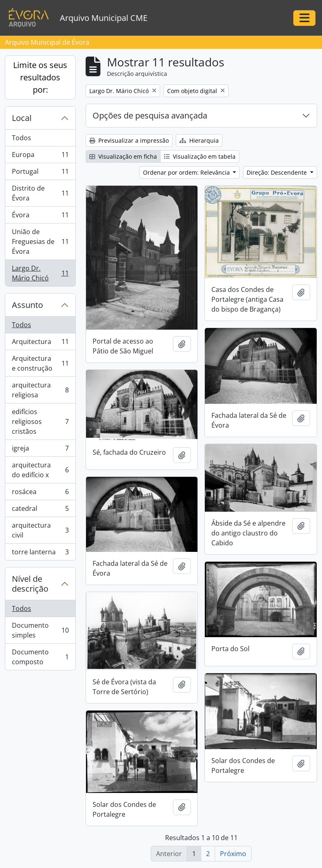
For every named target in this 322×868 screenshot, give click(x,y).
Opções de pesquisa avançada (150, 115)
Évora (40, 217)
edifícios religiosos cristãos (40, 421)
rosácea (40, 493)
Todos (22, 138)
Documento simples (40, 630)
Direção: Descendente (278, 172)
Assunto (27, 305)
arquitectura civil (40, 530)
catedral (40, 510)
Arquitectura (40, 343)
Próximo (233, 854)
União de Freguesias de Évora (40, 241)
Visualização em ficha (123, 156)
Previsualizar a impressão (129, 140)
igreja (40, 450)
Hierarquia (199, 140)
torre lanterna (40, 554)
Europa (40, 156)
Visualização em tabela (200, 156)
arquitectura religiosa (40, 390)
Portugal (40, 173)
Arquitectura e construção (40, 363)
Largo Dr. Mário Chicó (40, 273)
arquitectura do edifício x (40, 470)
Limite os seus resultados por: (40, 77)
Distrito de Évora (40, 193)
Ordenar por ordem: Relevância (187, 172)
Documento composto (40, 657)
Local (22, 118)
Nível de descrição (30, 584)
